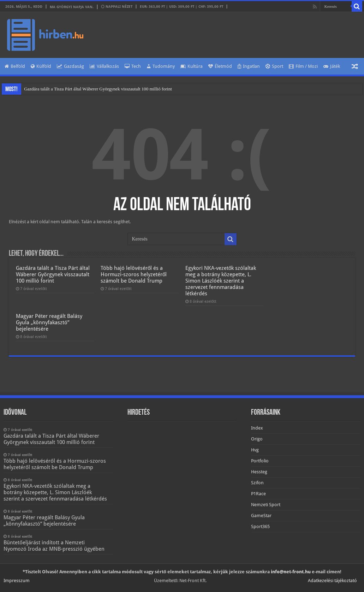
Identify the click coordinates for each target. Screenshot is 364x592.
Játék (332, 66)
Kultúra (192, 66)
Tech (133, 66)
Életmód (220, 66)
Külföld (41, 66)
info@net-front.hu (291, 572)
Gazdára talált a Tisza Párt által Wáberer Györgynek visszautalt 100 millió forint (98, 89)
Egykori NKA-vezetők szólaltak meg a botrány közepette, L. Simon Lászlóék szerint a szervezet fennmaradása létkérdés (221, 281)
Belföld (15, 66)
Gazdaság (70, 66)
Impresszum (17, 581)
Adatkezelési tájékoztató (332, 581)
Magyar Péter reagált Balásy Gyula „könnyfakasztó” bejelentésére (49, 322)
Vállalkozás (104, 66)
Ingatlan (249, 66)
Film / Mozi (303, 66)
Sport (274, 66)
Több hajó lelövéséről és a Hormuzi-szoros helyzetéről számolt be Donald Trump (134, 274)
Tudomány (161, 66)
